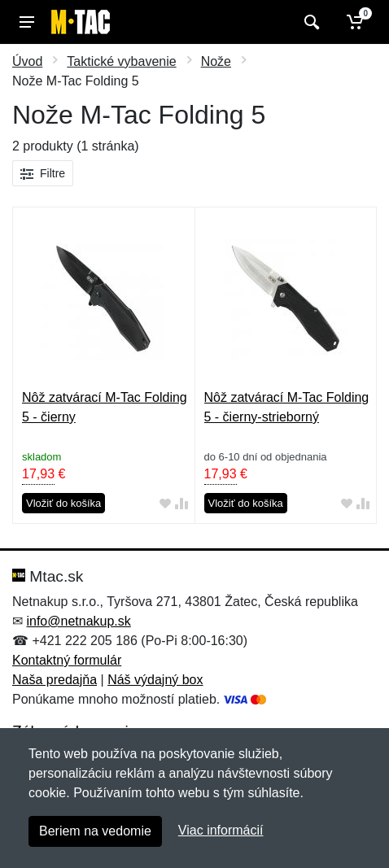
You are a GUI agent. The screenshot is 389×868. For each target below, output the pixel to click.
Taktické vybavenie (121, 61)
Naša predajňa (55, 680)
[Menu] (27, 22)
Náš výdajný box (155, 680)
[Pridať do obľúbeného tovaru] (165, 504)
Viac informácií (221, 830)
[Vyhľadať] (310, 22)
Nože (216, 61)
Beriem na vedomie (95, 831)
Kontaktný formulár (67, 660)
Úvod (27, 61)
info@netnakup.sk (78, 621)
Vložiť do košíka (63, 503)
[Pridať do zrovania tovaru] (181, 504)
